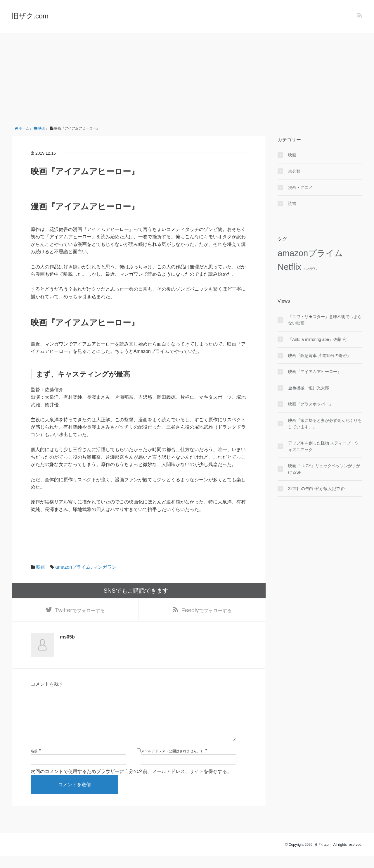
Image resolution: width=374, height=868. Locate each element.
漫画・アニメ (300, 187)
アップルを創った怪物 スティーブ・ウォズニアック (323, 446)
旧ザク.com (30, 16)
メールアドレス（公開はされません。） (172, 763)
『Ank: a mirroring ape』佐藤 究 (317, 339)
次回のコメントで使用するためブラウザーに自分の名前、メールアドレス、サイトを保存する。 (131, 783)
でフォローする (80, 611)
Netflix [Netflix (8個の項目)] (289, 267)
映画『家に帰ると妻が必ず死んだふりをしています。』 (325, 424)
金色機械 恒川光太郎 (309, 388)
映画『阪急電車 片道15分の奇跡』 (320, 356)
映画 (41, 567)
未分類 (294, 171)
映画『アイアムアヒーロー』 (315, 372)
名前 (34, 763)
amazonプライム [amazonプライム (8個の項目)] (310, 253)
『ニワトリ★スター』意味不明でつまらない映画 (325, 320)
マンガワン (105, 567)
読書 (292, 203)
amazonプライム (73, 567)
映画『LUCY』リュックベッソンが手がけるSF (324, 469)
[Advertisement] (187, 77)
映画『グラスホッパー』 (311, 404)
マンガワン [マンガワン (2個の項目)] (310, 269)
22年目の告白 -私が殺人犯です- (317, 489)
